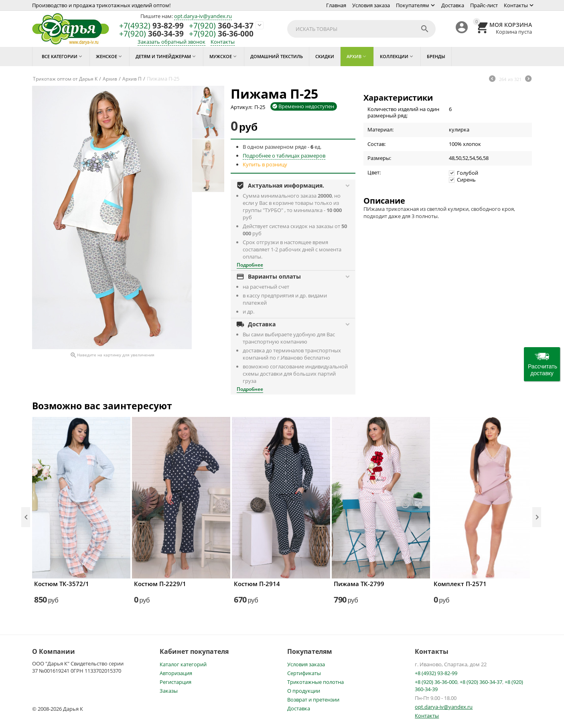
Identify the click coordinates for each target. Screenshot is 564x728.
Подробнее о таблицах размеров (284, 156)
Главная (336, 5)
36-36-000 (221, 34)
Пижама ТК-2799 (359, 584)
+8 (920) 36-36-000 (436, 682)
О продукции (304, 691)
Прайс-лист (484, 5)
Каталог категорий (183, 664)
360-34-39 (151, 34)
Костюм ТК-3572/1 (62, 584)
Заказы (169, 691)
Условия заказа (371, 5)
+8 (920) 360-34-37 (481, 682)
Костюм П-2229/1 (160, 584)
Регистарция (175, 682)
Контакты (516, 5)
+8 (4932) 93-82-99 (436, 673)
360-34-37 (221, 26)
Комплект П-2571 (460, 584)
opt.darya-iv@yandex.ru (203, 16)
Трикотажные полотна (315, 682)
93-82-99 (151, 26)
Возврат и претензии (313, 700)
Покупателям (413, 5)
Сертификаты (304, 673)
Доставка (453, 5)
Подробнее (250, 265)
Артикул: (241, 107)
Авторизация (176, 673)
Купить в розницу (265, 164)
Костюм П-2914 (257, 584)
